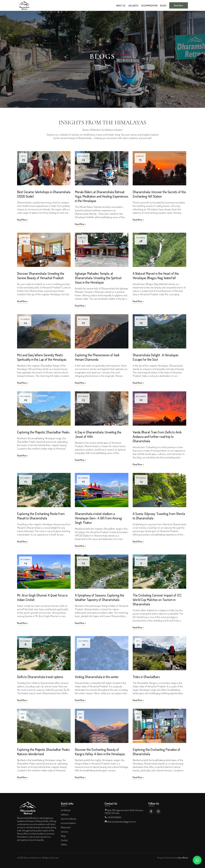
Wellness (133, 5)
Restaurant (66, 827)
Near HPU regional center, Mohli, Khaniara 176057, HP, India (124, 812)
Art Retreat (66, 810)
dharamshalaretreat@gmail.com (120, 822)
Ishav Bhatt (183, 858)
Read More (23, 220)
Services (64, 832)
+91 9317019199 (113, 817)
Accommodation (149, 5)
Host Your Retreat (69, 819)
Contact (64, 840)
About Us (121, 5)
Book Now (179, 5)
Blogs (163, 5)
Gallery (64, 844)
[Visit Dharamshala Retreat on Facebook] (151, 811)
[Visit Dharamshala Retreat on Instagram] (158, 811)
